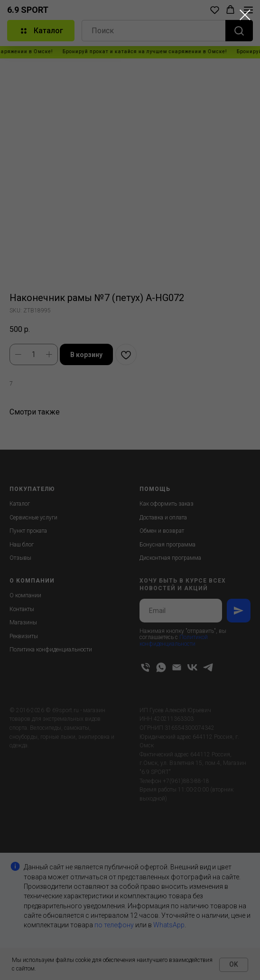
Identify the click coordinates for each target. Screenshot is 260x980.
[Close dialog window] (245, 15)
